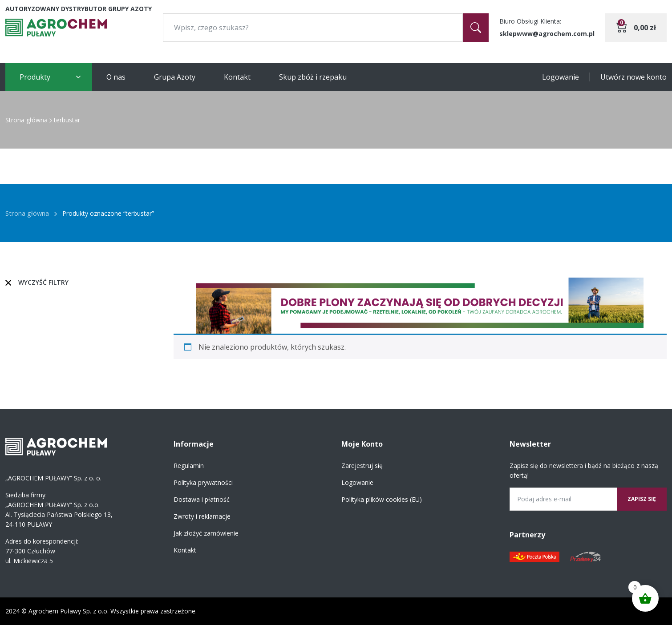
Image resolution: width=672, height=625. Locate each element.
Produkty (35, 77)
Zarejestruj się (362, 466)
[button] (420, 306)
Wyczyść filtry (43, 282)
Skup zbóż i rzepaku (313, 77)
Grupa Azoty (175, 77)
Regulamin (189, 466)
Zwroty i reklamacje (202, 516)
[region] (420, 306)
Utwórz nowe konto (634, 77)
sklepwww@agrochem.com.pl (547, 34)
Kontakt (237, 77)
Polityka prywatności (203, 482)
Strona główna (26, 120)
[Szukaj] (476, 28)
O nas (116, 77)
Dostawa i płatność (202, 499)
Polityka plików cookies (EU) (382, 499)
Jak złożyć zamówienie (206, 533)
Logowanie (561, 77)
